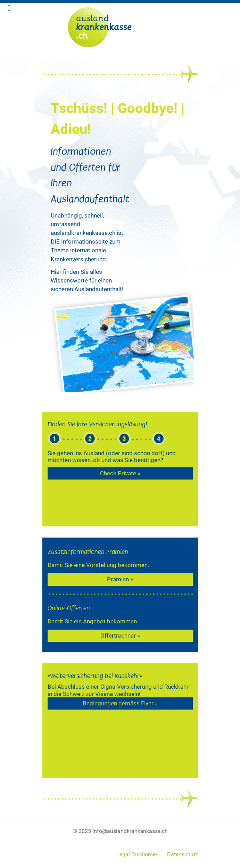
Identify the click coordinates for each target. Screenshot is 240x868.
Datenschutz (183, 854)
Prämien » (120, 579)
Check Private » (120, 473)
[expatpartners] (120, 25)
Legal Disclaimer (137, 854)
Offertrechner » (120, 636)
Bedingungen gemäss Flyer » (120, 703)
